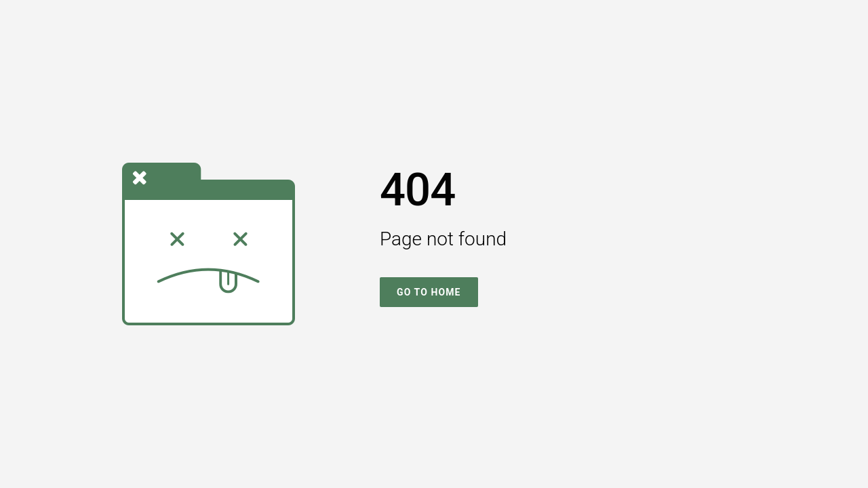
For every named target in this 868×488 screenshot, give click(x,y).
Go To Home (429, 292)
